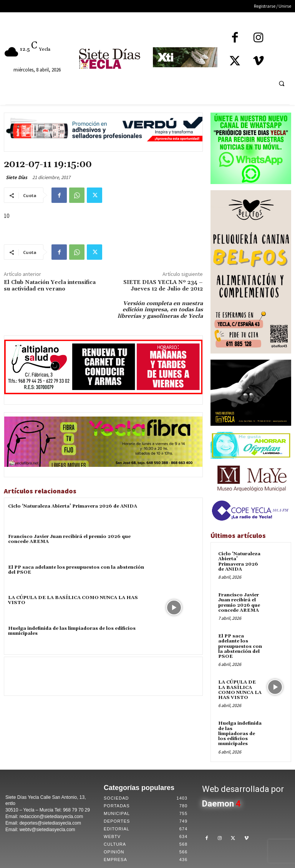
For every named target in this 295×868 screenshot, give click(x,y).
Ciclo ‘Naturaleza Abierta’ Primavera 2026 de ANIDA (73, 506)
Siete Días (17, 177)
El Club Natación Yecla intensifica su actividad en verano (50, 286)
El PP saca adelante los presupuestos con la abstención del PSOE (76, 570)
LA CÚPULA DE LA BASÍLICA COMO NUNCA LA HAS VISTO (73, 600)
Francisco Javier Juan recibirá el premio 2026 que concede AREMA (69, 539)
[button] (282, 83)
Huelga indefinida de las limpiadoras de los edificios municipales (72, 631)
